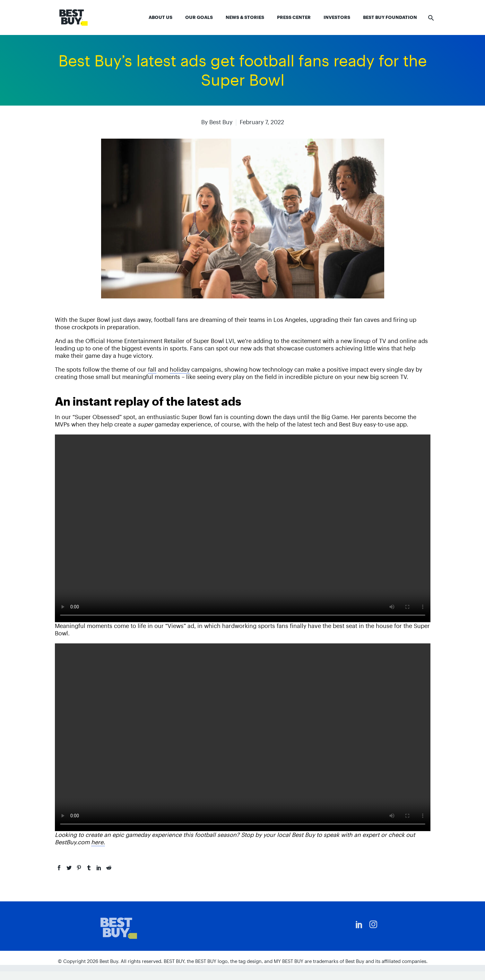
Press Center (294, 17)
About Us (160, 17)
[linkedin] (359, 924)
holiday (180, 370)
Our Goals (199, 17)
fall (152, 370)
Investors (337, 17)
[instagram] (373, 924)
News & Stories (245, 17)
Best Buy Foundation (390, 17)
